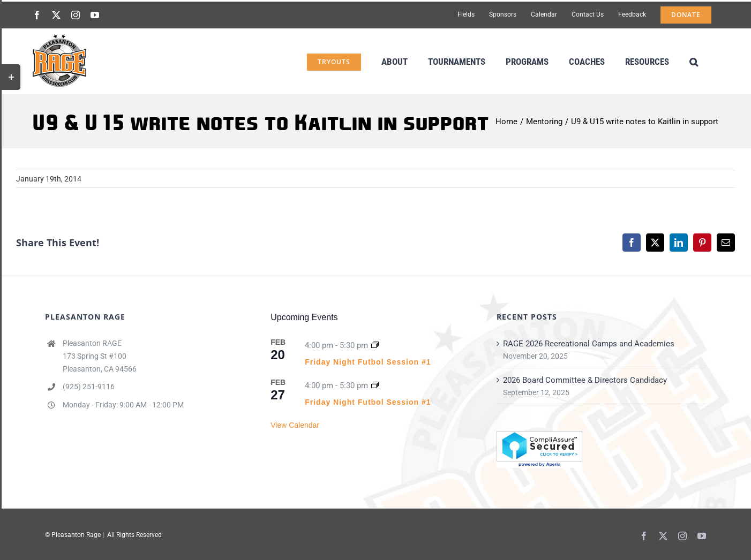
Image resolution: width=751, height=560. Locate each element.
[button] (694, 61)
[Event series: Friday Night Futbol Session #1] (375, 345)
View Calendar (295, 425)
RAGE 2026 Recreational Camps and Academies (589, 344)
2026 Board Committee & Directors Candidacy (585, 380)
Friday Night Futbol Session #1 (368, 362)
